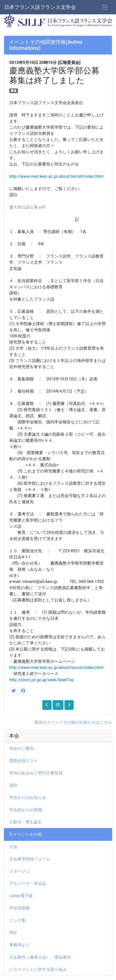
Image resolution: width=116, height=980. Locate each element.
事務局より (22, 945)
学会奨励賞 (20, 908)
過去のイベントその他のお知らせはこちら (73, 722)
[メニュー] (105, 7)
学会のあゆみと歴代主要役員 (36, 773)
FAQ (13, 933)
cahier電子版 (21, 896)
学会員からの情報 (28, 810)
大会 (15, 847)
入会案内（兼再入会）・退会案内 (40, 957)
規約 (13, 785)
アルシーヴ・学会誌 (28, 883)
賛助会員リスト (24, 761)
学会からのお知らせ (28, 797)
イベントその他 (25, 834)
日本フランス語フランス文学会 (40, 7)
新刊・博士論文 (25, 822)
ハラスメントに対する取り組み (38, 969)
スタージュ (20, 871)
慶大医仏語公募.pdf (27, 207)
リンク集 (17, 920)
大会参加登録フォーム (30, 859)
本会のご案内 (22, 748)
